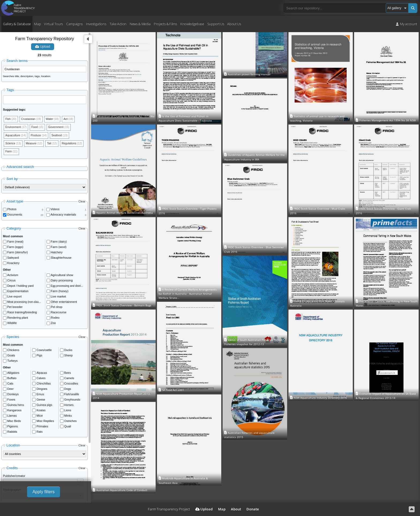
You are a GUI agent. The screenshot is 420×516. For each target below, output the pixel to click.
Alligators (13, 375)
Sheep (69, 357)
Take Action (118, 24)
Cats (10, 385)
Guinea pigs (44, 407)
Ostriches (70, 423)
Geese (41, 401)
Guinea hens (16, 407)
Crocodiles (71, 385)
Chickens (13, 352)
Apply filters (44, 492)
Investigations (96, 24)
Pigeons (13, 428)
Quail (68, 428)
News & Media (140, 24)
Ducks (68, 352)
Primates (42, 428)
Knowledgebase (192, 24)
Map (37, 24)
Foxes (11, 401)
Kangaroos (14, 412)
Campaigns (74, 24)
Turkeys (12, 363)
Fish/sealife (72, 396)
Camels (69, 380)
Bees (68, 375)
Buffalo (12, 380)
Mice (40, 417)
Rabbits (12, 434)
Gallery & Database (17, 24)
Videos (55, 211)
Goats (11, 357)
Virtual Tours (53, 24)
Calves (41, 380)
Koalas (41, 412)
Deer (10, 391)
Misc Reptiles (45, 423)
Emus (40, 396)
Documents (15, 217)
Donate (253, 509)
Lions (68, 412)
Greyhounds (72, 401)
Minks (68, 417)
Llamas (12, 417)
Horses (69, 407)
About (236, 509)
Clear (82, 203)
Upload (43, 47)
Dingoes (42, 391)
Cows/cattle (44, 352)
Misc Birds (14, 423)
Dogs (68, 391)
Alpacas (42, 375)
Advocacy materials (63, 217)
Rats (40, 434)
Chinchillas (44, 385)
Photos (12, 211)
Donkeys (13, 396)
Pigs (39, 357)
